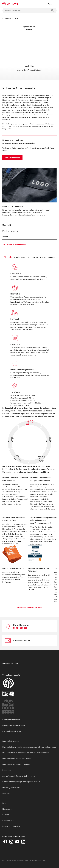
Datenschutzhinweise (11, 741)
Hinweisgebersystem (11, 787)
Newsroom (7, 809)
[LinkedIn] (23, 842)
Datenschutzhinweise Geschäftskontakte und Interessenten (27, 753)
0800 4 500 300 (20, 628)
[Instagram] (11, 842)
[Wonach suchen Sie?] (29, 10)
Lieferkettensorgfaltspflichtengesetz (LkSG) (21, 782)
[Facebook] (5, 842)
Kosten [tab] (35, 257)
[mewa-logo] (10, 4)
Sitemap (6, 793)
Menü (52, 4)
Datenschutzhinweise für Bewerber (17, 764)
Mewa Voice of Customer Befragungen (18, 776)
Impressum (7, 770)
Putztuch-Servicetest (12, 731)
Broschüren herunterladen (14, 725)
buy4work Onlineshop (11, 826)
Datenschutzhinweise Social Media (17, 759)
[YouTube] (17, 842)
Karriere (6, 815)
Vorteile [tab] (8, 257)
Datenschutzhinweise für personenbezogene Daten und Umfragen (29, 747)
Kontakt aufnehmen (12, 158)
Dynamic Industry (10, 18)
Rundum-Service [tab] (22, 257)
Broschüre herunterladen (13, 245)
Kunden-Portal (8, 820)
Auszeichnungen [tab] (47, 257)
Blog (4, 803)
